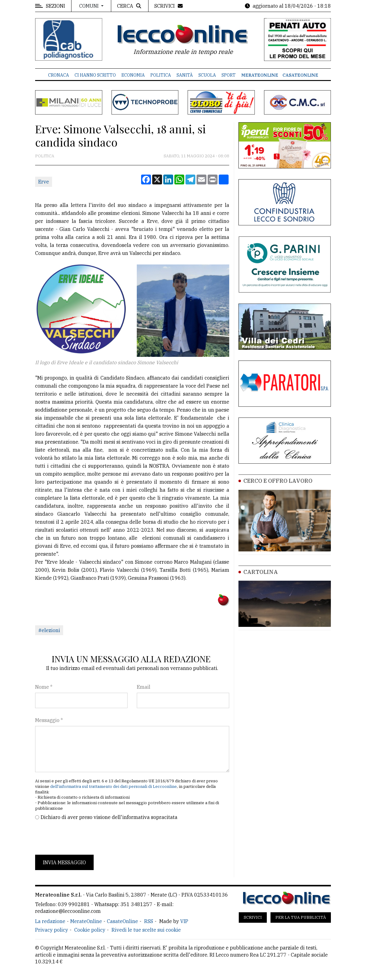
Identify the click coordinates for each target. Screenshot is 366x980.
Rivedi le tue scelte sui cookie (146, 930)
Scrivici (253, 917)
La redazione (50, 921)
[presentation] (82, 838)
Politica (161, 75)
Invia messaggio (64, 862)
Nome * (44, 687)
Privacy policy (52, 930)
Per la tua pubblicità (301, 917)
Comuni (89, 6)
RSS (149, 921)
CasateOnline (300, 75)
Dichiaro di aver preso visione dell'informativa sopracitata (109, 817)
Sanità (185, 75)
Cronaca (59, 75)
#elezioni (49, 630)
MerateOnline (260, 75)
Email (144, 687)
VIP (184, 921)
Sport (229, 75)
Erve (44, 182)
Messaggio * (49, 720)
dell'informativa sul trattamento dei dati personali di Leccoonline (114, 786)
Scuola (207, 75)
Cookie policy (90, 930)
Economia (133, 75)
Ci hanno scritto (95, 75)
